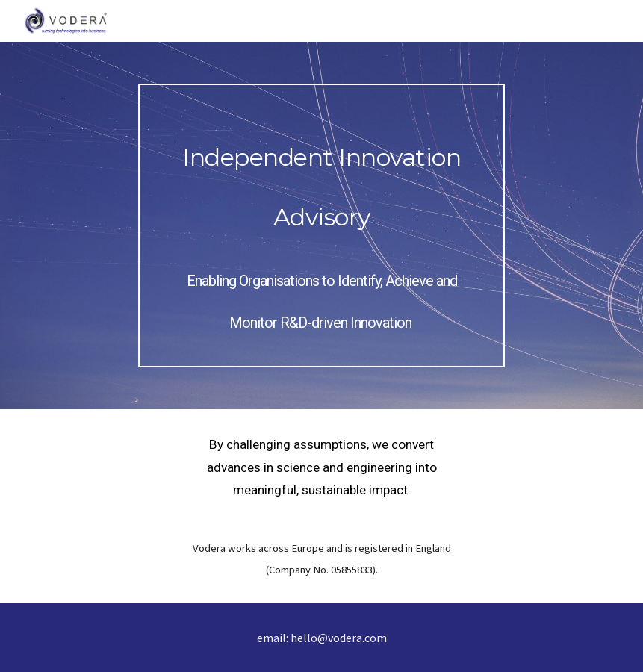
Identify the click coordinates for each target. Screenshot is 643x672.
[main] (321, 225)
